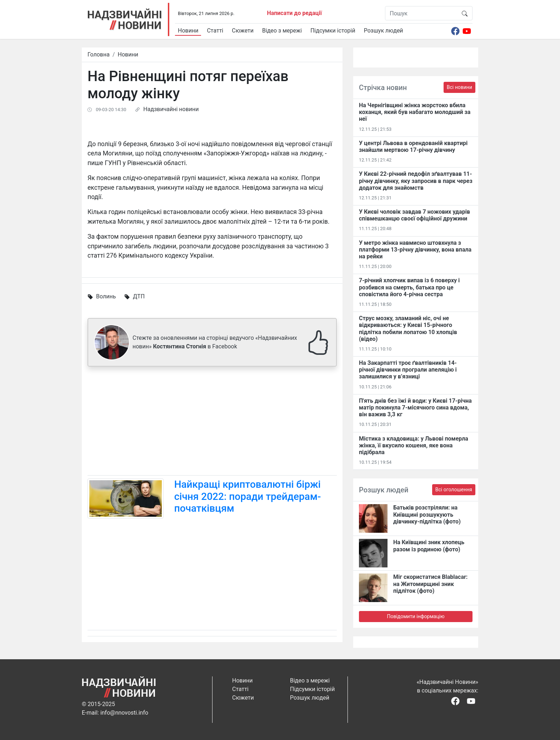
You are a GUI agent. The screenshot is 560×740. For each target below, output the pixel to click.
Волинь (106, 296)
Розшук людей (384, 31)
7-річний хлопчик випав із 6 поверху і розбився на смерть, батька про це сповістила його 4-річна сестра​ (409, 287)
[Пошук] (421, 13)
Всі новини (459, 87)
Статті (215, 31)
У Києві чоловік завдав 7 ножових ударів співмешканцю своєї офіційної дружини (414, 215)
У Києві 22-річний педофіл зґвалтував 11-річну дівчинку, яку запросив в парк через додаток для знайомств (416, 181)
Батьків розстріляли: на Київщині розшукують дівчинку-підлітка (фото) (427, 514)
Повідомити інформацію (416, 616)
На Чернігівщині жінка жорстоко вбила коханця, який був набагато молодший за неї (415, 112)
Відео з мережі (282, 31)
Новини (188, 31)
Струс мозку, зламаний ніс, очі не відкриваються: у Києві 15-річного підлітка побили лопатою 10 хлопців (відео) (408, 329)
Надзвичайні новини (171, 109)
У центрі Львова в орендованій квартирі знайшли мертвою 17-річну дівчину (413, 146)
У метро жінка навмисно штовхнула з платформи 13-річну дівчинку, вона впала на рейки (415, 250)
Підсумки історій (333, 31)
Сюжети (243, 31)
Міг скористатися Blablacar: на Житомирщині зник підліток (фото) (430, 584)
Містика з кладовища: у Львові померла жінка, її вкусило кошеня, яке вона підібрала (414, 445)
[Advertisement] (212, 422)
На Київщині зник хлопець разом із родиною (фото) (429, 546)
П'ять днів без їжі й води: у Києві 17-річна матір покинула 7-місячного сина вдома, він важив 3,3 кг (415, 408)
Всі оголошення (454, 490)
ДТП (139, 296)
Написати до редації (294, 13)
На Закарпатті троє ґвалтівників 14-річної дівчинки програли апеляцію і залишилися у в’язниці (408, 370)
